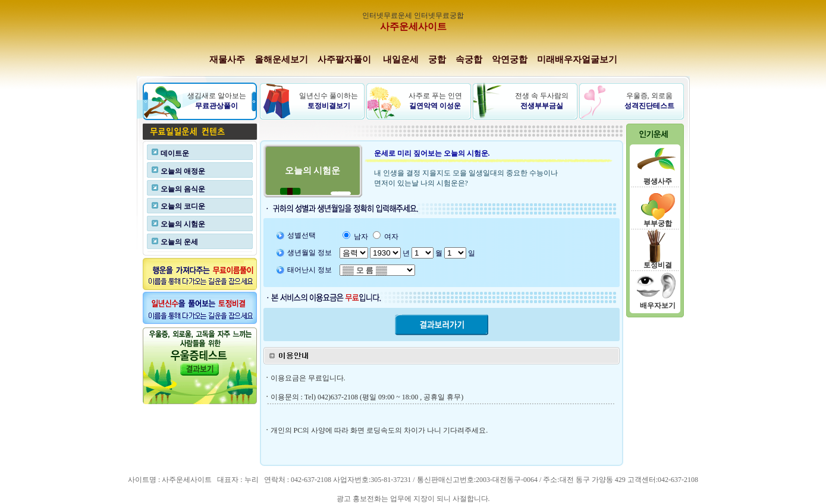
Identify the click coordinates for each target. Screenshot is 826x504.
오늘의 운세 (179, 242)
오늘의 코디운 (183, 206)
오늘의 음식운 (183, 189)
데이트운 (175, 153)
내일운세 (401, 59)
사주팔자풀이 (344, 59)
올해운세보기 (281, 59)
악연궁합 (510, 59)
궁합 (437, 59)
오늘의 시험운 (183, 224)
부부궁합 (658, 223)
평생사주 (658, 181)
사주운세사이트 (413, 26)
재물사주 (227, 59)
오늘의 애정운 (183, 171)
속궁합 (469, 59)
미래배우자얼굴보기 (577, 59)
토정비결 (658, 265)
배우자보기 (658, 305)
